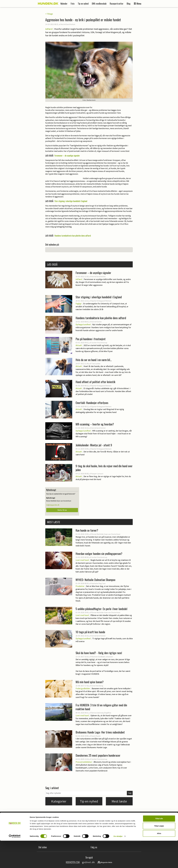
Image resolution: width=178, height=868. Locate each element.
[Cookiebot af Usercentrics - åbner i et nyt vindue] (15, 864)
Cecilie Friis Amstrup (99, 557)
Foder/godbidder (83, 688)
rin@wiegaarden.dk (53, 505)
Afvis (159, 861)
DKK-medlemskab (99, 4)
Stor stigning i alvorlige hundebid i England (71, 201)
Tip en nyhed (83, 4)
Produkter (80, 586)
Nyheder (64, 4)
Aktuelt (79, 345)
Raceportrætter (117, 4)
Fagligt (79, 304)
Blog (129, 4)
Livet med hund (82, 560)
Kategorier (59, 801)
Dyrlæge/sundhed (83, 324)
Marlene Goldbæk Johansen (102, 657)
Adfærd (49, 29)
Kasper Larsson (97, 474)
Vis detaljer (118, 864)
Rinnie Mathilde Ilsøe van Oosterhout (106, 534)
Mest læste (119, 801)
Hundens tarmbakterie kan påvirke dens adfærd (73, 236)
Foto (73, 4)
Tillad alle (159, 846)
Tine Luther (96, 364)
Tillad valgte (159, 853)
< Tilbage (49, 14)
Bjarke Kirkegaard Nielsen (101, 301)
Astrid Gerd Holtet (68, 24)
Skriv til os (62, 510)
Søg (130, 793)
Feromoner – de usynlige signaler (67, 156)
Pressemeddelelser (84, 762)
